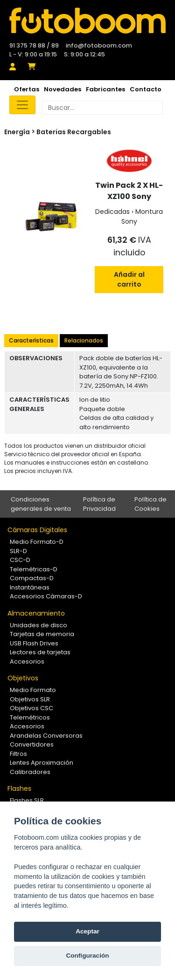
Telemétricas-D (34, 569)
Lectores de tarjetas (40, 652)
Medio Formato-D (37, 542)
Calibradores (30, 772)
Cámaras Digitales (37, 530)
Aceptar (87, 931)
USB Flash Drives (34, 643)
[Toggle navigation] (22, 105)
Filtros (18, 754)
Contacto (146, 89)
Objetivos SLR (30, 699)
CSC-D (20, 560)
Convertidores (32, 744)
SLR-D (18, 551)
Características (31, 340)
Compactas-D (32, 578)
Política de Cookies (150, 504)
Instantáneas (30, 587)
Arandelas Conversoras (46, 736)
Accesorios (27, 661)
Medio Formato (33, 690)
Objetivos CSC (31, 708)
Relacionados (84, 340)
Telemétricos (30, 717)
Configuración (87, 956)
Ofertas (27, 89)
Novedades (63, 89)
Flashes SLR (27, 800)
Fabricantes (105, 89)
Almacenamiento (36, 613)
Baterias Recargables (74, 132)
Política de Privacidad (99, 504)
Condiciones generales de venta (41, 504)
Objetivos (23, 678)
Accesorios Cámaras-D (46, 596)
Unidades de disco (38, 625)
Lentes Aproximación (42, 763)
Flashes (19, 788)
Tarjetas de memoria (42, 634)
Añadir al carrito (129, 279)
